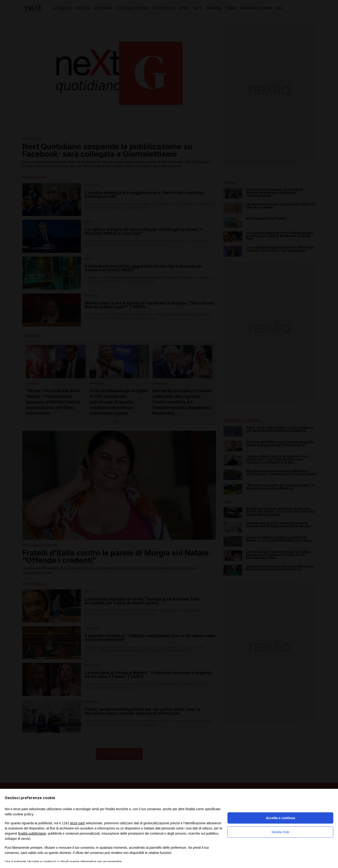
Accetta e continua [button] (280, 818)
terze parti (77, 823)
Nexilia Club (280, 832)
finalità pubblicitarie (32, 833)
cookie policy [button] (23, 814)
